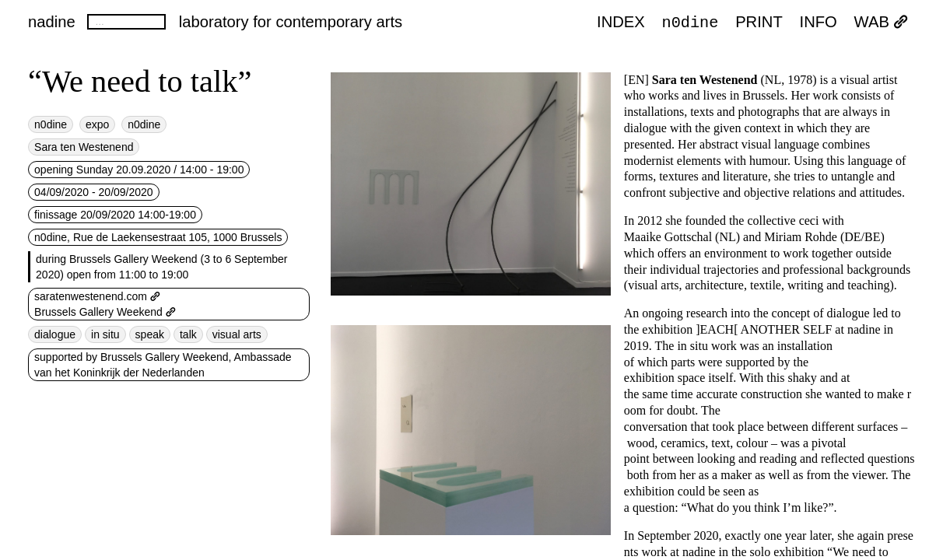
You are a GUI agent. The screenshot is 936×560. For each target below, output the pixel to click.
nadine (52, 22)
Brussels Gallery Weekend (105, 312)
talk (188, 334)
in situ (105, 334)
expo (97, 124)
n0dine (691, 22)
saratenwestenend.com (97, 296)
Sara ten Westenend (84, 147)
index (621, 23)
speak (150, 334)
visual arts (237, 334)
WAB (881, 23)
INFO (819, 23)
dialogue (55, 334)
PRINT (759, 23)
